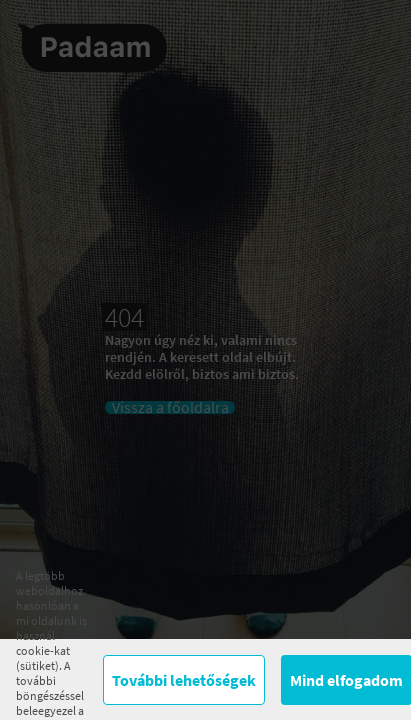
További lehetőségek (184, 680)
